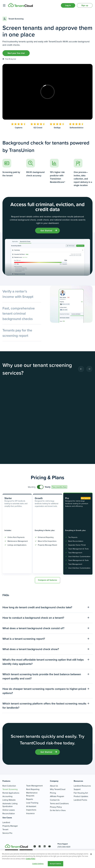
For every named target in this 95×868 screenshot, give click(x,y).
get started (46, 230)
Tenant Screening (10, 789)
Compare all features (47, 580)
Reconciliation (9, 814)
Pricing (53, 793)
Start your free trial (16, 53)
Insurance (30, 813)
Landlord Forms (80, 800)
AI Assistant (31, 806)
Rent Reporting (33, 789)
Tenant (5, 829)
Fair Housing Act (81, 793)
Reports (30, 799)
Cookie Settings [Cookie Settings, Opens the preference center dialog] (38, 864)
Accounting (7, 796)
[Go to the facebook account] (40, 846)
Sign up (85, 5)
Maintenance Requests (32, 794)
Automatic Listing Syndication (10, 805)
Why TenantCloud (58, 789)
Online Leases (9, 810)
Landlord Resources (82, 786)
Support (77, 789)
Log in (68, 5)
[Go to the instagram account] (35, 846)
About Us (54, 786)
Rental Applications (11, 793)
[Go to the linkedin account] (45, 846)
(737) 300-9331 (64, 847)
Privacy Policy (56, 807)
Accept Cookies (55, 864)
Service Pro (7, 833)
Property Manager (10, 826)
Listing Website (9, 800)
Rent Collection (9, 786)
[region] (47, 859)
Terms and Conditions (59, 803)
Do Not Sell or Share (58, 810)
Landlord (6, 822)
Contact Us (55, 800)
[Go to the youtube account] (49, 846)
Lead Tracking (32, 803)
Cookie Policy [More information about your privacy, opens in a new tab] (30, 859)
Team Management (34, 786)
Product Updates (81, 796)
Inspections (31, 810)
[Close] (91, 854)
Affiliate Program (57, 796)
